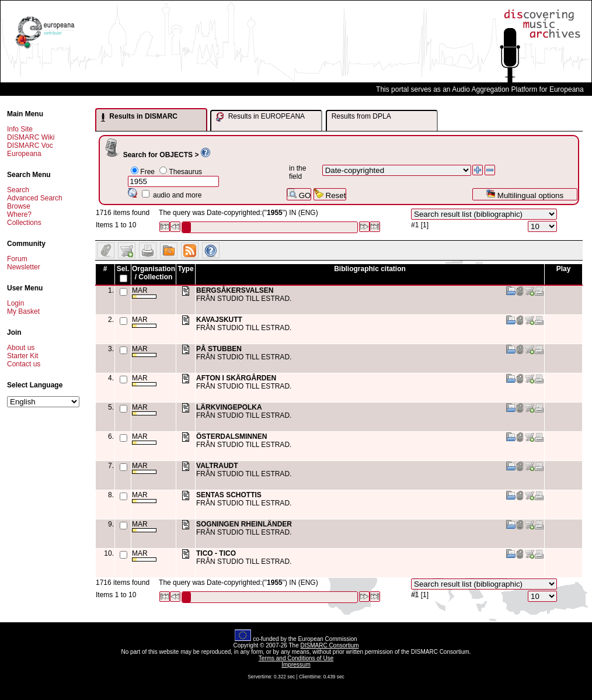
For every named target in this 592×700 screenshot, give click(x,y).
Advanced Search (35, 198)
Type (185, 269)
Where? (19, 214)
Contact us (24, 364)
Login (15, 303)
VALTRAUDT (217, 466)
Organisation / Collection (154, 273)
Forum (17, 259)
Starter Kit (22, 356)
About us (21, 348)
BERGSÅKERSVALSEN (235, 290)
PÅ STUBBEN (219, 349)
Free (147, 172)
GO (299, 194)
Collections (24, 223)
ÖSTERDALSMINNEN (231, 436)
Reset (330, 194)
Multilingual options (525, 194)
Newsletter (24, 267)
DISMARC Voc (30, 145)
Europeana (24, 154)
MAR (144, 292)
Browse (19, 206)
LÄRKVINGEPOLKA (229, 407)
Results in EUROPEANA (260, 117)
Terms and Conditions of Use (296, 658)
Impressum (296, 665)
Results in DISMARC (139, 117)
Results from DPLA (361, 116)
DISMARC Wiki (31, 137)
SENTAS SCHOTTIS (229, 495)
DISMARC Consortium (330, 645)
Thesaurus (185, 172)
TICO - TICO (216, 553)
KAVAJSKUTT (219, 320)
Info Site (20, 129)
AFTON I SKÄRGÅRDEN (236, 378)
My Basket (23, 311)
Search (18, 190)
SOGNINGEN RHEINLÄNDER (244, 524)
